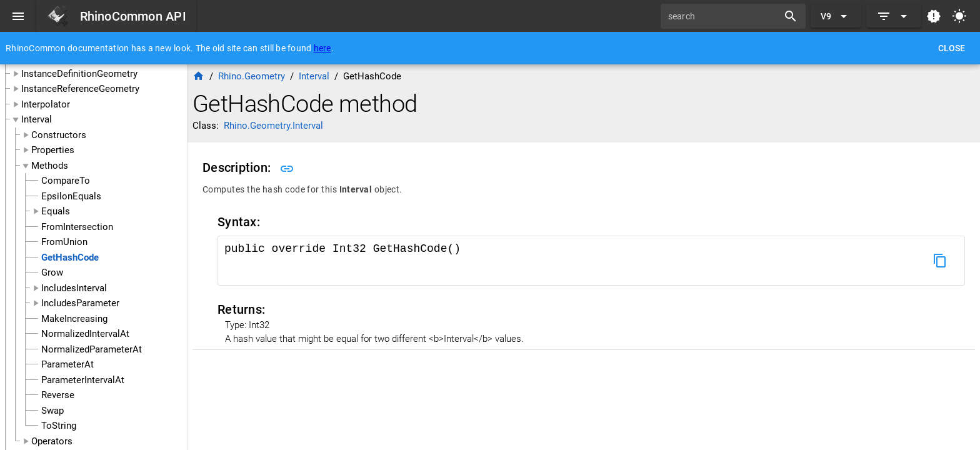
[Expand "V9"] (836, 16)
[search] (724, 16)
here (322, 48)
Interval (37, 119)
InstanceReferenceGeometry (80, 89)
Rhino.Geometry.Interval (273, 126)
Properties (53, 150)
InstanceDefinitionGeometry (79, 74)
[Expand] (894, 16)
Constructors (59, 135)
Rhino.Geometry (252, 76)
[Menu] (18, 16)
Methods (50, 166)
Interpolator (46, 104)
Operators (52, 441)
